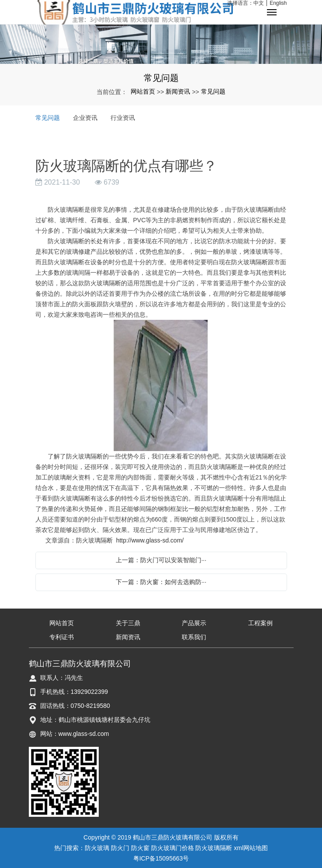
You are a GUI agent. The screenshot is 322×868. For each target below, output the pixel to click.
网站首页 (143, 91)
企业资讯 (85, 118)
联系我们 (194, 637)
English (278, 3)
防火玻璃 (97, 848)
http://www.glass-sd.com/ (150, 540)
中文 (259, 3)
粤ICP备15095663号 (161, 858)
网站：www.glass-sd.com (75, 734)
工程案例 (260, 623)
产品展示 (194, 623)
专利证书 (62, 637)
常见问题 (213, 91)
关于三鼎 (128, 623)
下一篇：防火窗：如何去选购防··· (161, 582)
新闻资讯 (178, 91)
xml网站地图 (251, 848)
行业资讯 (123, 118)
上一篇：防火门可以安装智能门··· (161, 560)
